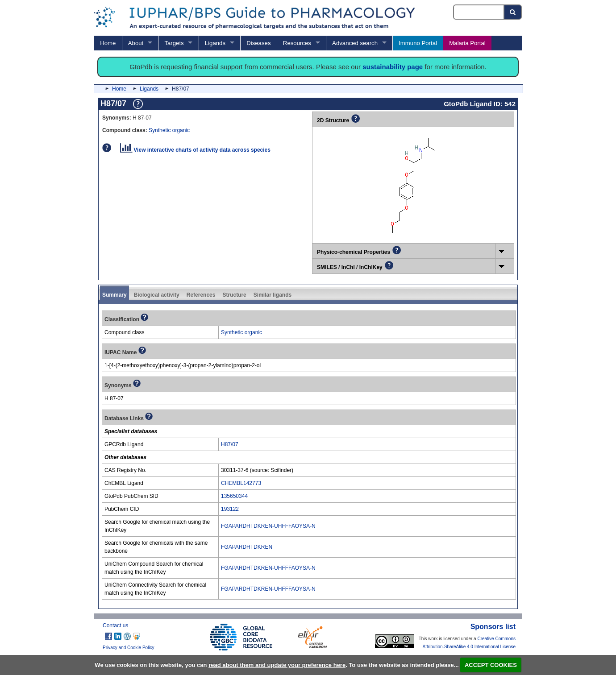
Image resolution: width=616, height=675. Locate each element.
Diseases (258, 43)
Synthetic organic (169, 130)
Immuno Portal (418, 43)
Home (108, 43)
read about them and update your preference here (277, 665)
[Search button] (513, 12)
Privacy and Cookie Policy (129, 648)
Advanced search (355, 43)
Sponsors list (493, 627)
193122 (230, 509)
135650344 (234, 496)
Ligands (215, 43)
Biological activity (157, 295)
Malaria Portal (467, 43)
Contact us (115, 625)
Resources (297, 43)
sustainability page (393, 67)
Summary (114, 295)
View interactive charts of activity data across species (195, 150)
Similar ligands (273, 295)
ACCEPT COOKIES (491, 665)
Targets (174, 43)
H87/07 (230, 444)
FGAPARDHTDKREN (247, 547)
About (136, 43)
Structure (234, 295)
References (201, 295)
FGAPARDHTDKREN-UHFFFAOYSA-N (268, 526)
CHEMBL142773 (241, 483)
